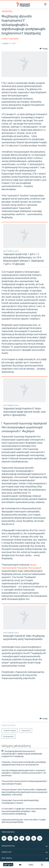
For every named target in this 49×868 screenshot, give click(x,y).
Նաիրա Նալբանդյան (10, 38)
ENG (31, 865)
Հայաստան (7, 11)
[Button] (43, 49)
